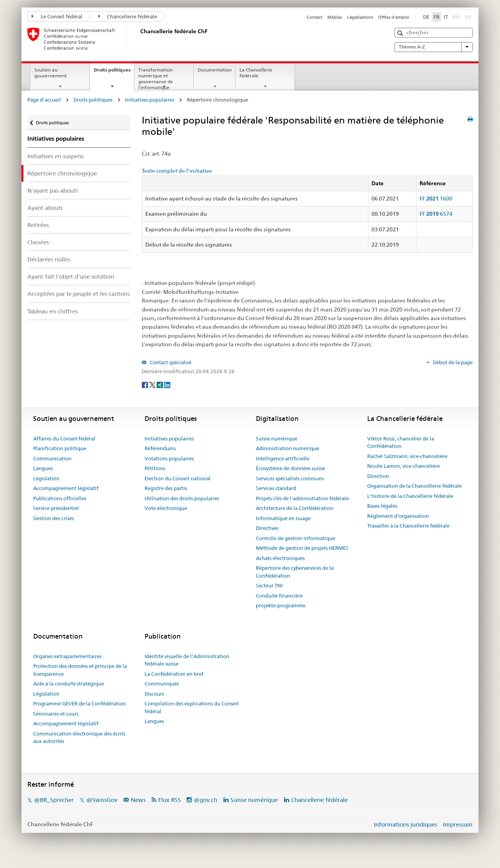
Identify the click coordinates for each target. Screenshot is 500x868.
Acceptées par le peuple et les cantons (79, 294)
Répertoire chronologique (62, 173)
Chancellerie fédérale (128, 16)
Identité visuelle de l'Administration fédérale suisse (187, 660)
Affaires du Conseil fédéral (64, 438)
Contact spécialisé (170, 362)
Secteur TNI (269, 585)
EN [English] (468, 17)
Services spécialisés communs (290, 478)
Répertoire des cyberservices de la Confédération (295, 572)
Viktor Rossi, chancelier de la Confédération (401, 442)
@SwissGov (102, 800)
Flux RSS (170, 800)
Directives (267, 528)
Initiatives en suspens (55, 156)
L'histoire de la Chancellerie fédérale (410, 496)
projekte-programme (281, 605)
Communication (52, 458)
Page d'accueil (44, 100)
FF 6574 (436, 214)
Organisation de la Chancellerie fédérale (414, 486)
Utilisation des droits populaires (182, 498)
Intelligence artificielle (283, 458)
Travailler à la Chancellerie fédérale (408, 526)
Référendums (160, 448)
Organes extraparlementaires (67, 656)
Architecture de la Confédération (295, 508)
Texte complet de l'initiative (177, 171)
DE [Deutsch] (426, 17)
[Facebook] (146, 384)
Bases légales (382, 506)
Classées (38, 242)
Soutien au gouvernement (51, 73)
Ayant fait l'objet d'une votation (71, 277)
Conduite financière (279, 596)
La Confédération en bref (174, 674)
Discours (154, 694)
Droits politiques (114, 72)
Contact (314, 17)
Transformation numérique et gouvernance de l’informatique (156, 78)
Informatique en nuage (283, 518)
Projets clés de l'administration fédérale (302, 498)
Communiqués (162, 684)
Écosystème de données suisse (290, 468)
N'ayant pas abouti (53, 191)
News (138, 800)
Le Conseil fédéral (57, 16)
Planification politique (60, 448)
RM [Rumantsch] (456, 17)
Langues (43, 468)
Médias (335, 17)
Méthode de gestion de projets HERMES (302, 548)
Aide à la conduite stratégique (69, 684)
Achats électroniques (280, 558)
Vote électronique (166, 508)
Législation (46, 478)
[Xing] (160, 384)
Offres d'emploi (394, 17)
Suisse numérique (277, 438)
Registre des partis (166, 488)
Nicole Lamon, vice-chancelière (404, 466)
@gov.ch (205, 800)
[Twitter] (153, 384)
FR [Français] (437, 17)
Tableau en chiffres (53, 311)
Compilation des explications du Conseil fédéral (192, 707)
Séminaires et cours (56, 714)
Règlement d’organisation (398, 516)
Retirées (38, 225)
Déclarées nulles (49, 259)
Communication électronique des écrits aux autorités (79, 737)
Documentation (215, 70)
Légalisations (360, 17)
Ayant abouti (45, 208)
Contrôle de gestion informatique (296, 538)
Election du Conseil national (178, 478)
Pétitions (155, 468)
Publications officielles (60, 498)
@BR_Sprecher (54, 800)
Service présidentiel (56, 508)
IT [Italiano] (446, 17)
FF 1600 (436, 199)
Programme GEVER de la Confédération (79, 703)
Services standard (276, 488)
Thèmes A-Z (434, 47)
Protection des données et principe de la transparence (80, 670)
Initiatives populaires (150, 100)
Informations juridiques (405, 824)
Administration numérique (287, 448)
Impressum (458, 824)
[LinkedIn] (167, 384)
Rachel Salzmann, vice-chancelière (407, 456)
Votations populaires (169, 458)
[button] (401, 33)
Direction (378, 476)
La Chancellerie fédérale (256, 73)
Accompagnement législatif (66, 488)
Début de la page (452, 362)
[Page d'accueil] (139, 39)
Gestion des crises (54, 518)
